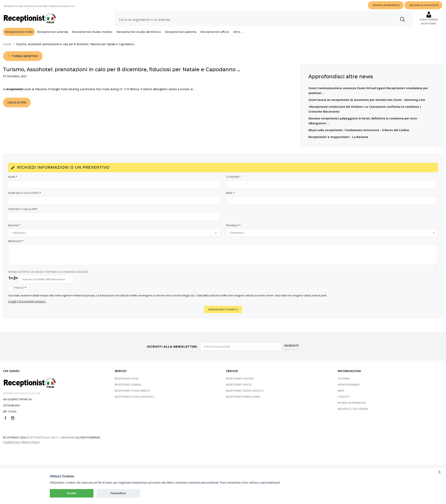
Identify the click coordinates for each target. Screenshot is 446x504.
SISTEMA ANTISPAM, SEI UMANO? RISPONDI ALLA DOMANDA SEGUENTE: (48, 280)
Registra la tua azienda (353, 417)
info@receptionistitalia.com (22, 401)
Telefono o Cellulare (23, 217)
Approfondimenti (349, 393)
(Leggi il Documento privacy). (27, 309)
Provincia (233, 234)
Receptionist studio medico (92, 32)
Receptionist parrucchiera (243, 405)
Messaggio (16, 249)
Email (231, 201)
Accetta (72, 493)
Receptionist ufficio (215, 32)
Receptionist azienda (52, 32)
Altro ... (238, 32)
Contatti (344, 405)
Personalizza (118, 493)
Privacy (20, 296)
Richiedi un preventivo (352, 411)
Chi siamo (344, 387)
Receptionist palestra (181, 32)
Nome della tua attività (25, 201)
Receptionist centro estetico (245, 399)
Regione (14, 234)
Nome (13, 185)
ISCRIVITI (292, 354)
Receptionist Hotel (19, 32)
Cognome (233, 185)
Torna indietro (23, 64)
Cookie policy (12, 450)
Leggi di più (17, 111)
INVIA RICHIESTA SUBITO (223, 318)
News (341, 399)
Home (7, 52)
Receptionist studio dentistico (139, 32)
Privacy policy (31, 450)
